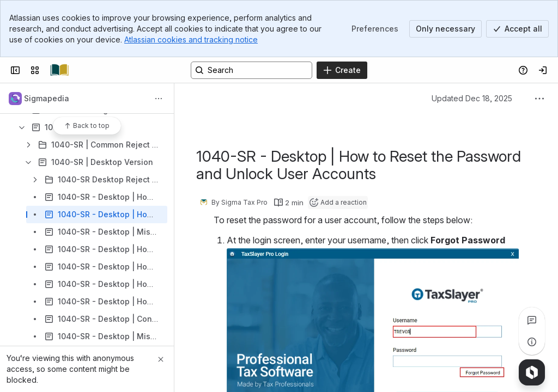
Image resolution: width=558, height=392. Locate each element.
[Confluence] (59, 70)
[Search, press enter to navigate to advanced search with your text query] (251, 70)
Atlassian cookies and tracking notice (191, 39)
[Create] (342, 70)
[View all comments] (532, 320)
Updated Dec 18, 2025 (472, 98)
